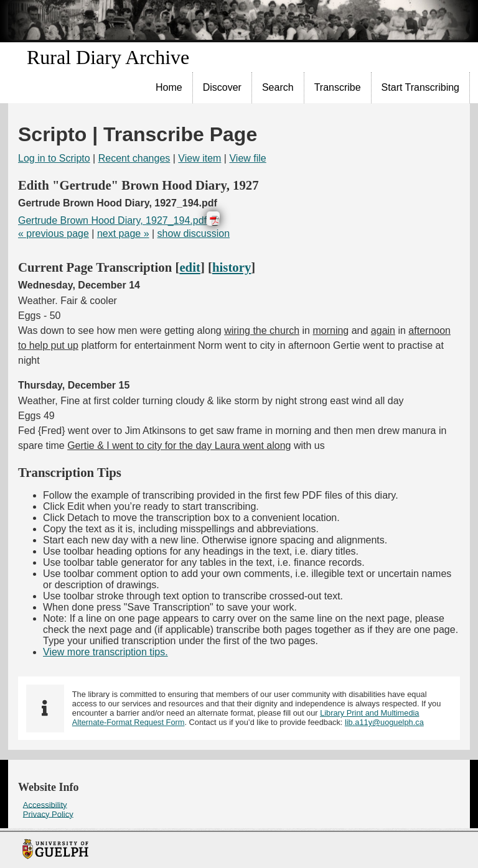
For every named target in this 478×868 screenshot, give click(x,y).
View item (199, 158)
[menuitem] (169, 88)
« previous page (54, 233)
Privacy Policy (48, 814)
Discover (222, 87)
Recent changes (134, 158)
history (232, 267)
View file (247, 158)
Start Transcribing (420, 87)
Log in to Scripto (54, 158)
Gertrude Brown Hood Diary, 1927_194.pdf (112, 220)
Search (278, 87)
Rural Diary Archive (108, 57)
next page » (123, 233)
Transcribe (338, 87)
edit (190, 267)
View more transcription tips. (105, 652)
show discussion (194, 233)
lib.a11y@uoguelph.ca (384, 722)
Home (169, 87)
